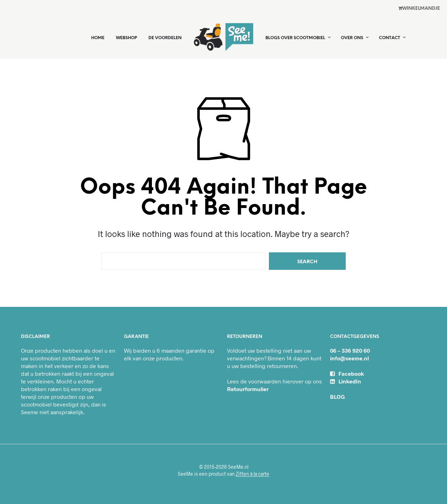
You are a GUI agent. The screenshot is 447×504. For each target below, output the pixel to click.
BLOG (338, 397)
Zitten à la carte (252, 474)
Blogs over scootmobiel (295, 38)
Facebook (347, 373)
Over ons (352, 38)
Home (98, 38)
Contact (390, 38)
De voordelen (165, 38)
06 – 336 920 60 (350, 350)
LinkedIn (346, 381)
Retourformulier (248, 389)
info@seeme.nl (349, 358)
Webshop (126, 38)
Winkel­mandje (419, 8)
